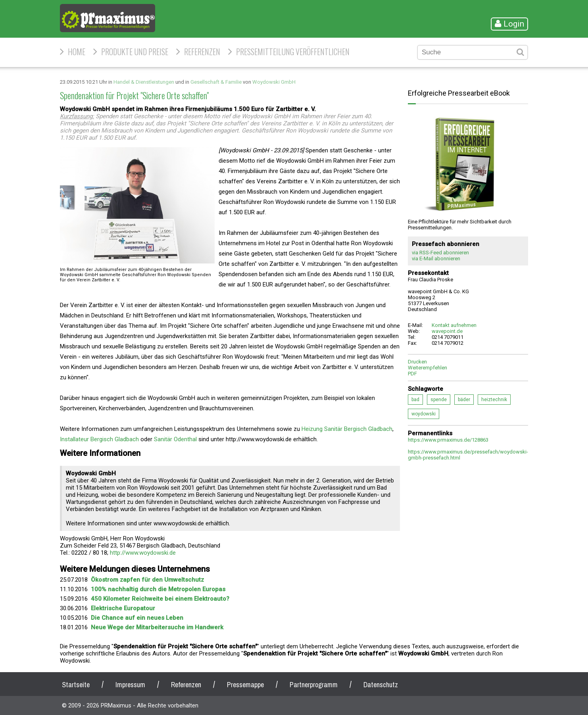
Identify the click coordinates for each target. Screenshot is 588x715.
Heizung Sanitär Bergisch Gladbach (347, 429)
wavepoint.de (447, 331)
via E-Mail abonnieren (436, 259)
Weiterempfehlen (428, 368)
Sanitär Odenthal (176, 439)
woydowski (424, 414)
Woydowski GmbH (274, 82)
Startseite (76, 685)
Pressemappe (245, 685)
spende (439, 400)
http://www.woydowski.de (143, 553)
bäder (464, 400)
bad (415, 400)
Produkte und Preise (135, 52)
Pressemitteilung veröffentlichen (293, 52)
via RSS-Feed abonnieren (440, 253)
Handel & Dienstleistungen (144, 82)
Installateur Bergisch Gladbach (99, 439)
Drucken (417, 362)
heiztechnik (494, 400)
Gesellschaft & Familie (216, 82)
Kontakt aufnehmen (454, 325)
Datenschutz (381, 685)
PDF (412, 374)
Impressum (130, 685)
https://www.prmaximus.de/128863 (448, 440)
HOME (77, 52)
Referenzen (202, 52)
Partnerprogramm (314, 685)
